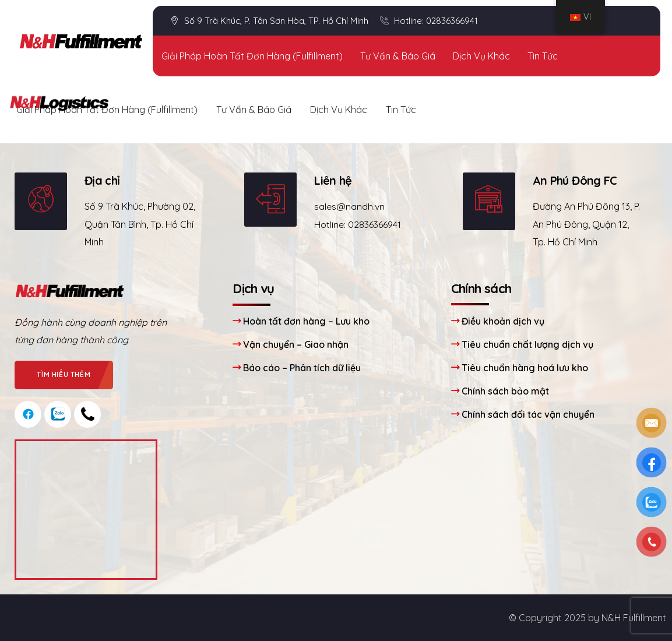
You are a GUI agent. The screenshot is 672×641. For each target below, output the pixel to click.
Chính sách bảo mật (505, 391)
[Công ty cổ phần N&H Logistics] (86, 510)
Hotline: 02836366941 (429, 21)
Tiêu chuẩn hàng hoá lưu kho (525, 368)
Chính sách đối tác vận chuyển (528, 414)
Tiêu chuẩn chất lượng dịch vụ (527, 344)
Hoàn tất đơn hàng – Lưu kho (306, 321)
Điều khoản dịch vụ (503, 321)
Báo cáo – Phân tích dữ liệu (302, 368)
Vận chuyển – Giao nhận (296, 344)
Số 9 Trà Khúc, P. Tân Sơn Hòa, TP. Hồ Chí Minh (269, 21)
